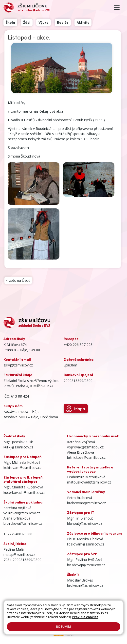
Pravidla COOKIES (58, 618)
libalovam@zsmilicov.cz (86, 544)
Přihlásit (58, 614)
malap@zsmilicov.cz (19, 554)
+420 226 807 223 (78, 345)
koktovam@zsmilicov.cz (22, 468)
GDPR (78, 618)
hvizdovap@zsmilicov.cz (86, 565)
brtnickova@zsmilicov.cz (23, 523)
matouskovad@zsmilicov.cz (89, 482)
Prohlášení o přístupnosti (85, 614)
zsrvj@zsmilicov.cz (18, 365)
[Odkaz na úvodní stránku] (27, 8)
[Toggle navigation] (117, 8)
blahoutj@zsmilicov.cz (85, 523)
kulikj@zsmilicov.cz (18, 447)
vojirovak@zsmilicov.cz (22, 513)
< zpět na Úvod (18, 280)
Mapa (75, 409)
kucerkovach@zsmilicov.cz (24, 493)
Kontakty (43, 614)
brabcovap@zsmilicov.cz (86, 503)
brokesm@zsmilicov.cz (85, 585)
